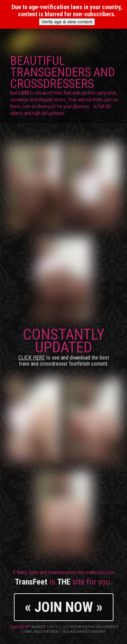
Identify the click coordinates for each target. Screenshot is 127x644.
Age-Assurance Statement (84, 632)
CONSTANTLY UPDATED (64, 346)
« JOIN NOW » (64, 607)
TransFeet (38, 627)
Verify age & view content (67, 22)
